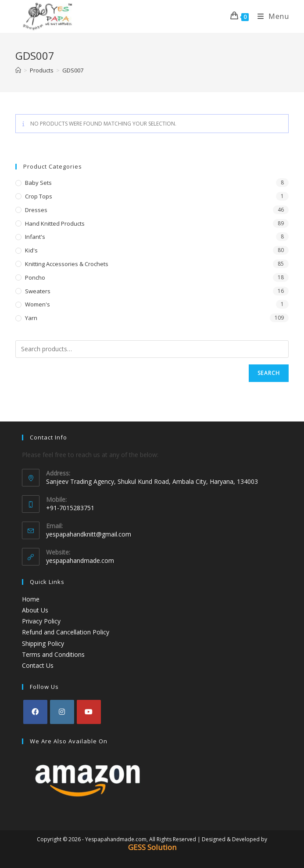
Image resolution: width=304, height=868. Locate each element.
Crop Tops (39, 196)
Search (269, 373)
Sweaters (38, 291)
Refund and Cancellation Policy (66, 632)
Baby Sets (38, 183)
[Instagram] (62, 712)
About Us (35, 610)
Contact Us (38, 665)
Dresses (36, 210)
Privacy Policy (41, 621)
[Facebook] (35, 712)
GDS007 (73, 70)
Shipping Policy (43, 643)
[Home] (18, 70)
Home (31, 599)
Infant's (35, 237)
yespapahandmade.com (80, 560)
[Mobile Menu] (270, 16)
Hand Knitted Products (55, 223)
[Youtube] (89, 712)
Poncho (35, 277)
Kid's (31, 250)
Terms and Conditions (53, 654)
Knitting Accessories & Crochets (67, 264)
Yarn (31, 318)
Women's (38, 304)
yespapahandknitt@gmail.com (89, 534)
